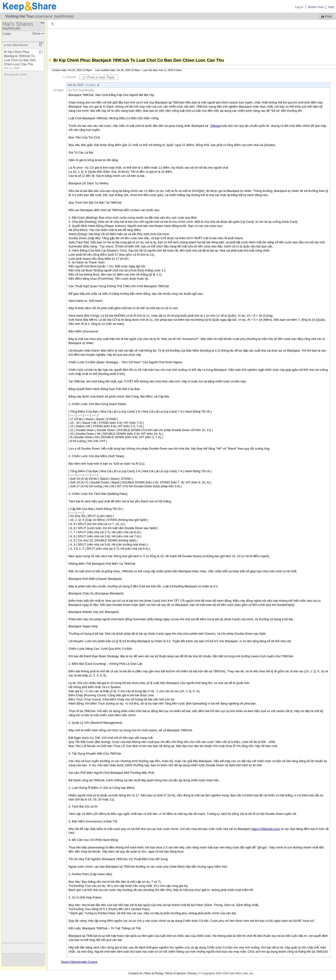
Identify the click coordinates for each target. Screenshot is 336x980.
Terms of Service (175, 973)
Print (326, 16)
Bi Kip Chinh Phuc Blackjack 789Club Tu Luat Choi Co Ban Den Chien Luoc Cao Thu (20, 60)
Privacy (192, 973)
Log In (299, 7)
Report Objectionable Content (79, 962)
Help (331, 7)
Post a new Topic (99, 77)
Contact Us (135, 973)
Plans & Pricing (154, 973)
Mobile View (316, 7)
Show (38, 34)
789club (215, 126)
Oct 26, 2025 (83, 85)
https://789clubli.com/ (266, 829)
